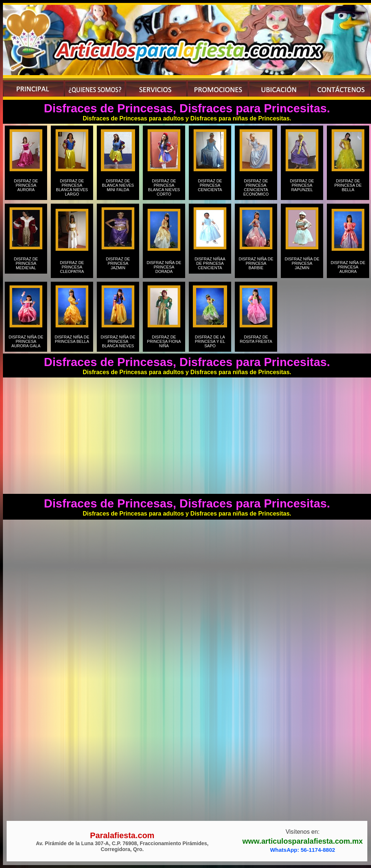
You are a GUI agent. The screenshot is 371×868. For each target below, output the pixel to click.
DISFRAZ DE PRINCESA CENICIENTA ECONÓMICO (256, 187)
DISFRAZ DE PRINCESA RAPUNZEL (302, 187)
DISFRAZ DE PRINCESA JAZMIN (118, 266)
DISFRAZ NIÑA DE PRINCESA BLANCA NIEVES (118, 341)
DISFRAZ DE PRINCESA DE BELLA (348, 187)
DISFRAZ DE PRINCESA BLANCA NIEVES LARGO (72, 187)
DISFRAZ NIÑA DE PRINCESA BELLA (72, 341)
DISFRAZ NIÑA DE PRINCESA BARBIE (256, 266)
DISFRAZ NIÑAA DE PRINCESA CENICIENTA (210, 263)
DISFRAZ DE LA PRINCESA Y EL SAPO (210, 341)
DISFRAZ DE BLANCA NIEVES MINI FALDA (118, 187)
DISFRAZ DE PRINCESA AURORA (26, 187)
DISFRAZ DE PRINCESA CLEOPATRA (72, 267)
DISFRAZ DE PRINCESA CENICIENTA (210, 187)
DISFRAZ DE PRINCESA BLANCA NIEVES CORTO (164, 187)
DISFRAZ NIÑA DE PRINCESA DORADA (164, 267)
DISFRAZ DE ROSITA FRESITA (256, 341)
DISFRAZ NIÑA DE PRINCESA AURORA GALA (26, 341)
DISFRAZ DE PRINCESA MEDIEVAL (26, 263)
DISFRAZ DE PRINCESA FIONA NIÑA (164, 341)
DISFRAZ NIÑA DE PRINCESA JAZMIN (302, 266)
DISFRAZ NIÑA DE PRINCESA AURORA (348, 267)
